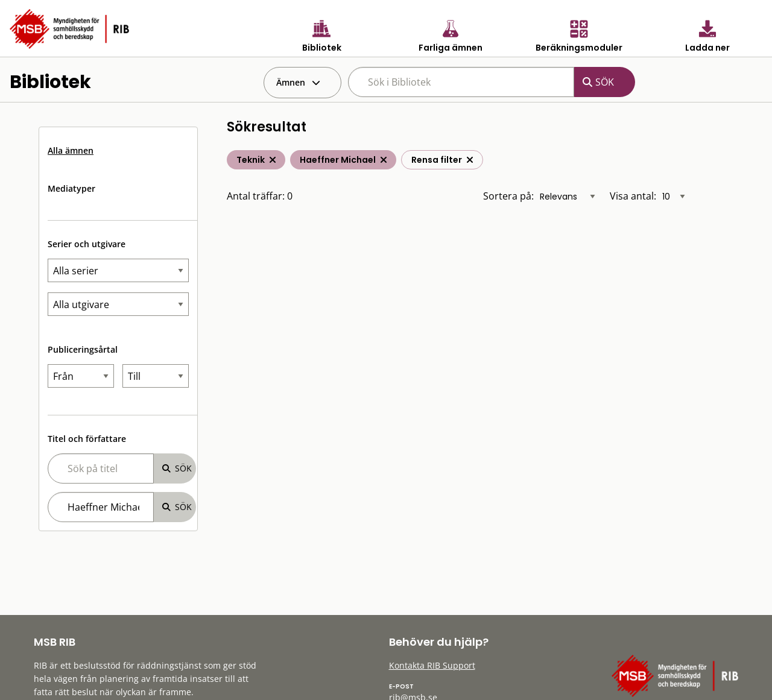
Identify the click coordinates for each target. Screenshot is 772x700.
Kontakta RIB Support (432, 665)
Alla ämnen (71, 150)
